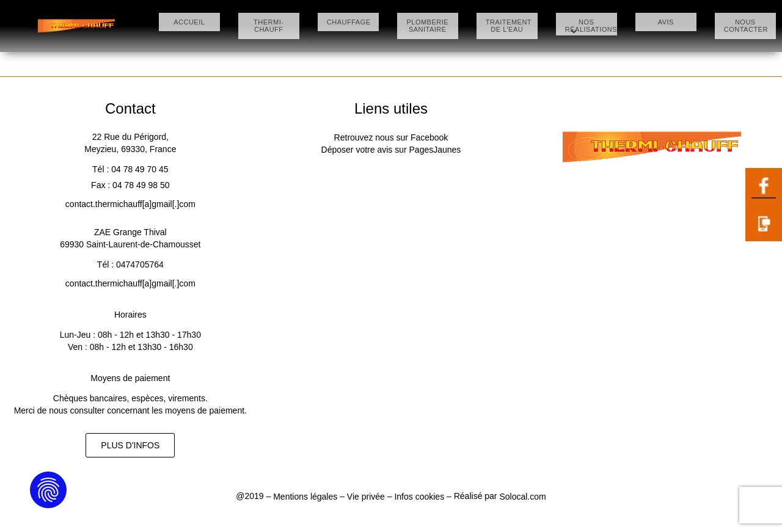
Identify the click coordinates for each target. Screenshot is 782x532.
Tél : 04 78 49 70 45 (130, 169)
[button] (130, 445)
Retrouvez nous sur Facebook (391, 137)
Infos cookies (419, 497)
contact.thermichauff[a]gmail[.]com (130, 204)
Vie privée (366, 497)
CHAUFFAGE (348, 22)
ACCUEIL (189, 22)
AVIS (666, 22)
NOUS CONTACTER (745, 26)
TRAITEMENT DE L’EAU (507, 26)
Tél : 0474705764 (130, 264)
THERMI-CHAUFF (269, 22)
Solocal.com (522, 497)
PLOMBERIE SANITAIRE (427, 26)
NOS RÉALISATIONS (589, 27)
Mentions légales (306, 497)
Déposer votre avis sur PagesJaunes (391, 150)
